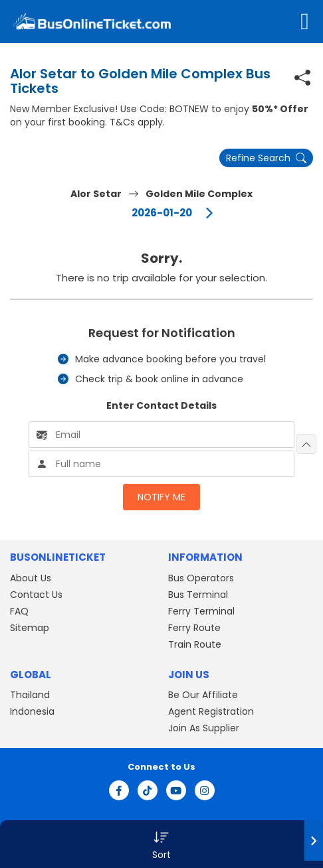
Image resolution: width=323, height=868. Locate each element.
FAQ (19, 611)
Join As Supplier (204, 728)
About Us (31, 578)
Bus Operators (201, 578)
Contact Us (36, 595)
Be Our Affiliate (203, 695)
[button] (161, 844)
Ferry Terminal (201, 611)
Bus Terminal (198, 595)
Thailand (30, 695)
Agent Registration (211, 711)
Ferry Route (194, 628)
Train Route (195, 644)
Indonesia (32, 711)
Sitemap (30, 628)
